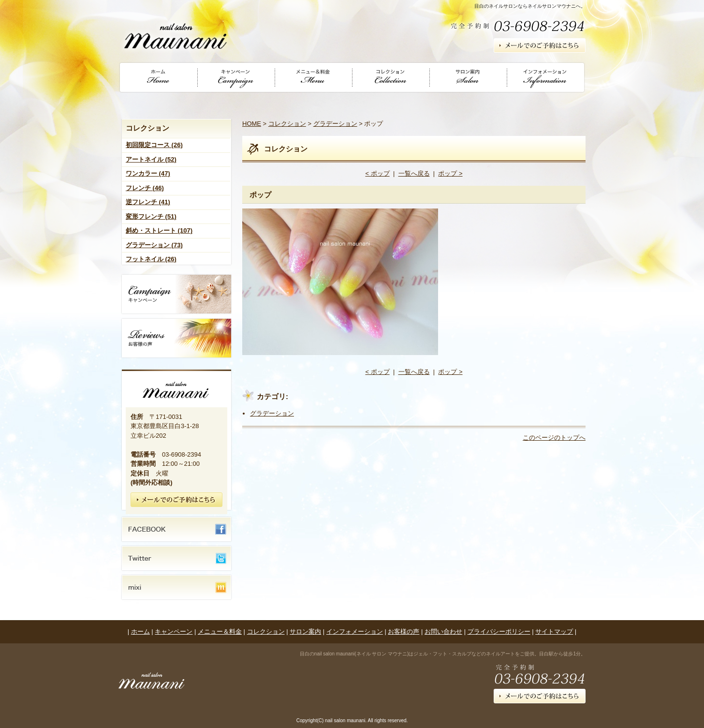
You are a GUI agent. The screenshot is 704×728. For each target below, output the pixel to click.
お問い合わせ (443, 631)
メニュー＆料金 (220, 631)
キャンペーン (174, 631)
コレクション (287, 124)
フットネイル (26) (151, 259)
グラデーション (335, 124)
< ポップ (377, 173)
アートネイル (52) (151, 159)
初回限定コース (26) (154, 145)
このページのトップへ (554, 438)
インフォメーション (355, 631)
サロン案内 (305, 631)
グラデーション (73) (154, 245)
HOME (252, 124)
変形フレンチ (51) (151, 216)
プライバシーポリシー (499, 631)
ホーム (140, 631)
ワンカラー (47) (148, 173)
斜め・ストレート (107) (159, 230)
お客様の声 (403, 631)
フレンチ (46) (145, 188)
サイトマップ (554, 631)
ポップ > (450, 173)
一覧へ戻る (414, 173)
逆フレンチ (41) (148, 202)
